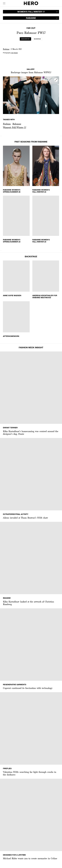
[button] (7, 124)
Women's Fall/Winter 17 (15, 127)
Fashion (6, 49)
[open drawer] (4, 3)
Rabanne (17, 124)
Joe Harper (14, 53)
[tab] (25, 39)
